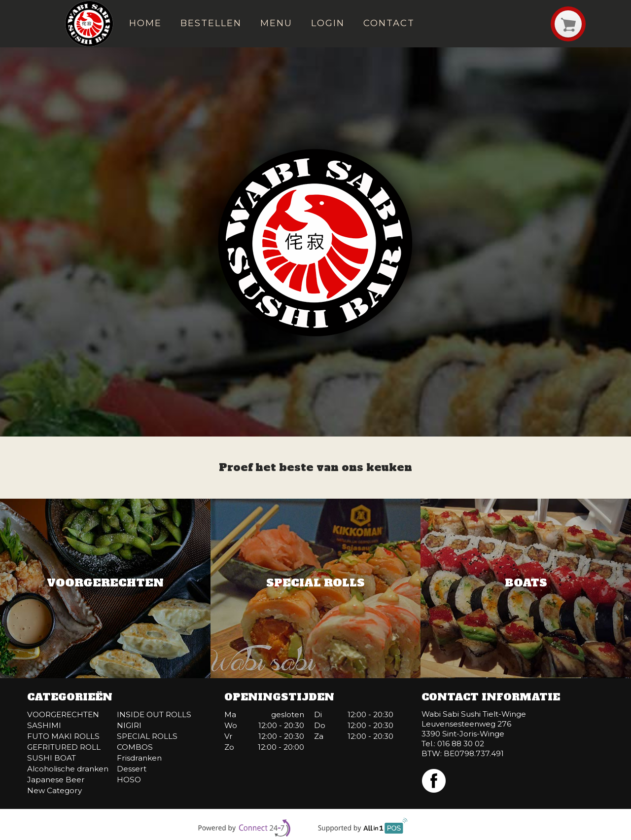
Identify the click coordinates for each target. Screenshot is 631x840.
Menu (276, 23)
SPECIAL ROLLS (147, 736)
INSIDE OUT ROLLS (154, 714)
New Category (54, 790)
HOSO (129, 780)
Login (328, 23)
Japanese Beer (56, 780)
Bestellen (211, 23)
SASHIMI (44, 725)
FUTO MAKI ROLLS (63, 736)
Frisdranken (139, 758)
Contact (389, 23)
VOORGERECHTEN (63, 714)
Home (145, 23)
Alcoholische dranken (68, 769)
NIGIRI (129, 725)
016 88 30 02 (461, 744)
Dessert (132, 769)
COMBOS (135, 747)
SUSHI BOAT (52, 758)
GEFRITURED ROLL (64, 747)
